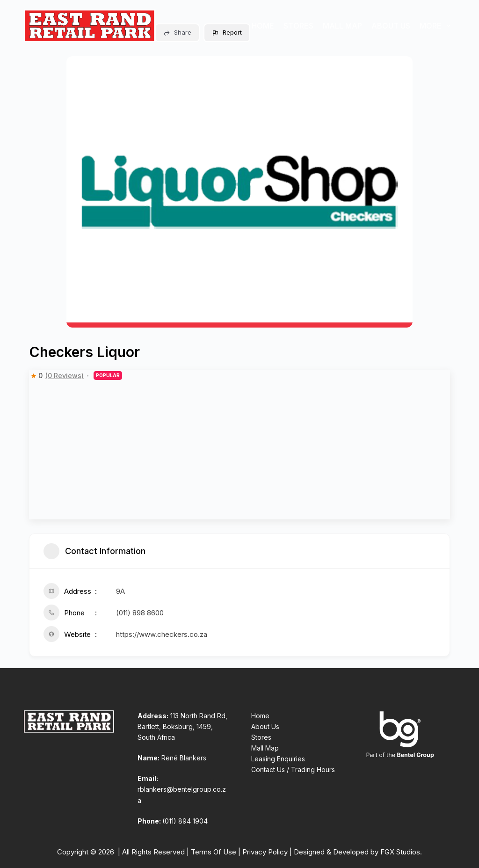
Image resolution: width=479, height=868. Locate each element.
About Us (391, 26)
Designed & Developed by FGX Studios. (358, 852)
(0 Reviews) (65, 376)
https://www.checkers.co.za (162, 634)
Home (263, 26)
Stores (298, 26)
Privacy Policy (265, 852)
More (437, 26)
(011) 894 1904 (185, 821)
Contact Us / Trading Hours (293, 770)
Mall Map (342, 26)
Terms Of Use (214, 852)
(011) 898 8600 (140, 613)
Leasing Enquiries (278, 759)
